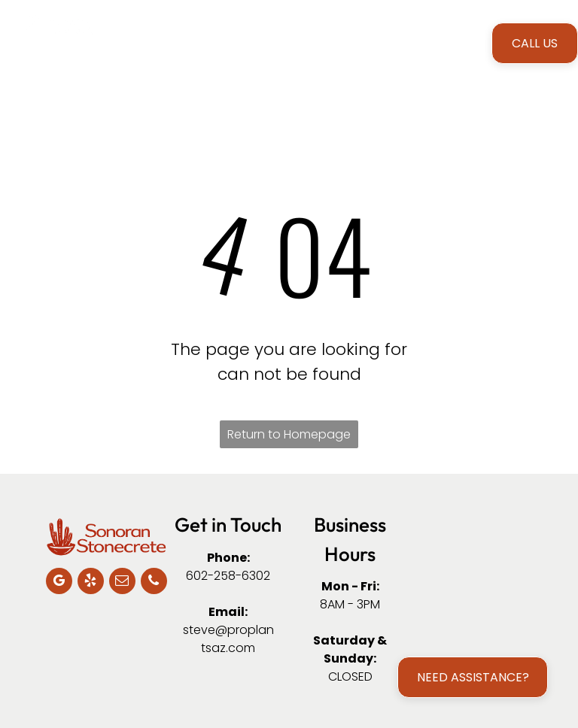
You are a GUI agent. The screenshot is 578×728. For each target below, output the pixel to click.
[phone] (154, 583)
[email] (122, 583)
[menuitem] (168, 43)
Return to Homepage (289, 434)
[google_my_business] (59, 583)
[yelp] (91, 583)
